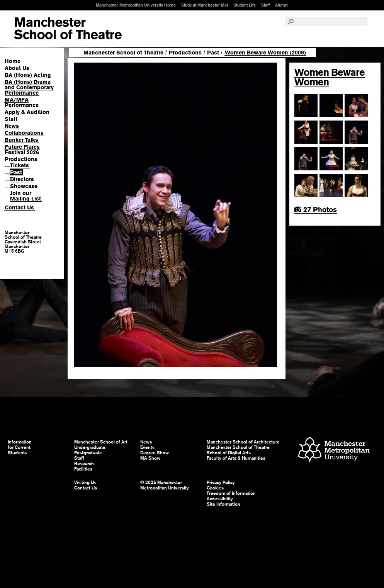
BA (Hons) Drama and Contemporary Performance (29, 87)
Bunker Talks (21, 140)
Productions (21, 159)
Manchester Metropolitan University (334, 451)
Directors (22, 179)
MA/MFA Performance (22, 102)
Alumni (282, 5)
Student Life (245, 5)
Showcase (24, 186)
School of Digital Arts (229, 453)
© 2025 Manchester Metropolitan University (165, 485)
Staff (265, 5)
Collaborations (24, 133)
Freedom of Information (231, 493)
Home (13, 61)
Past (16, 172)
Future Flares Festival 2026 (22, 150)
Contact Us (19, 207)
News (12, 126)
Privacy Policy (221, 483)
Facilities (83, 469)
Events (147, 447)
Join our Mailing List (25, 196)
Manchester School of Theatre (123, 53)
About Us (17, 68)
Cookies (215, 488)
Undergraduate (90, 447)
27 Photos (316, 210)
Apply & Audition (27, 112)
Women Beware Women (330, 77)
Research (84, 464)
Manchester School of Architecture (243, 442)
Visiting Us (85, 483)
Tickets (20, 165)
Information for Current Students (20, 447)
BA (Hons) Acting (28, 75)
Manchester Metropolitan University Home (136, 5)
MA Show (150, 458)
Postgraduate (88, 453)
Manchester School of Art (68, 29)
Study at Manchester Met (205, 5)
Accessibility (220, 499)
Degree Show (155, 453)
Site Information (223, 504)
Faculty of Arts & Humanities (236, 458)
